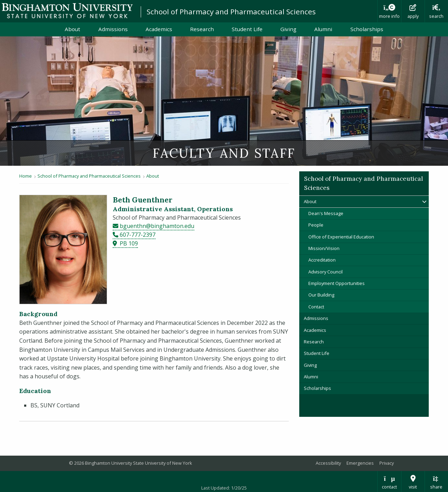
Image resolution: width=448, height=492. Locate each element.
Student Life (247, 29)
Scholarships (367, 29)
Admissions (113, 29)
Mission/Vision (324, 248)
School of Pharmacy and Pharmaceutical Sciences (231, 12)
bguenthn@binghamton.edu (157, 226)
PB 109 (129, 243)
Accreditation (322, 260)
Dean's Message (326, 213)
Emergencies (360, 463)
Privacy (387, 463)
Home (26, 176)
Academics (159, 29)
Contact (316, 307)
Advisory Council (325, 272)
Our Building (321, 295)
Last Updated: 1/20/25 (224, 488)
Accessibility (328, 463)
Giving (288, 29)
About (72, 29)
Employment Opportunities (337, 283)
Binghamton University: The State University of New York (67, 11)
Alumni (323, 29)
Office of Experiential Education (341, 237)
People (316, 225)
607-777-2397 (138, 235)
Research (202, 29)
